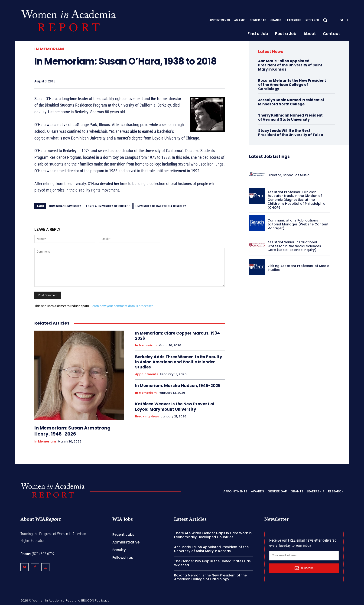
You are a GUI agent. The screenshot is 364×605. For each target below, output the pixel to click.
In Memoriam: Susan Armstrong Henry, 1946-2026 (72, 431)
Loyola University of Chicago (108, 206)
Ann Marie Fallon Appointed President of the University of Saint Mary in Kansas (290, 65)
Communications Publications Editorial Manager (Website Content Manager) (298, 224)
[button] (325, 20)
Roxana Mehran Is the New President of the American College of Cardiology (292, 85)
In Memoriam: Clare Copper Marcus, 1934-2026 (179, 336)
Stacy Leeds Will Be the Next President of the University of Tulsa (291, 133)
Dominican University (65, 206)
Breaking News (147, 416)
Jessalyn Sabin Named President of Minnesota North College (291, 102)
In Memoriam (49, 49)
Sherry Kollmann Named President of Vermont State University (290, 117)
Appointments (147, 374)
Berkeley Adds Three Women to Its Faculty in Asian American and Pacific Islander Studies (179, 362)
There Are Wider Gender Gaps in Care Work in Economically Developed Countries (213, 535)
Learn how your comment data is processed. (122, 306)
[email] (304, 556)
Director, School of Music (288, 175)
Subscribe (304, 568)
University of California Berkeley (161, 206)
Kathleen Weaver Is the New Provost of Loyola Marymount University (175, 407)
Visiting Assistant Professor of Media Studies (298, 268)
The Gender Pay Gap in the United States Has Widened (212, 563)
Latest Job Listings (269, 156)
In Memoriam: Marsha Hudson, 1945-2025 (178, 386)
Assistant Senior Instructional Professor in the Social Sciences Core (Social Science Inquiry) (294, 246)
